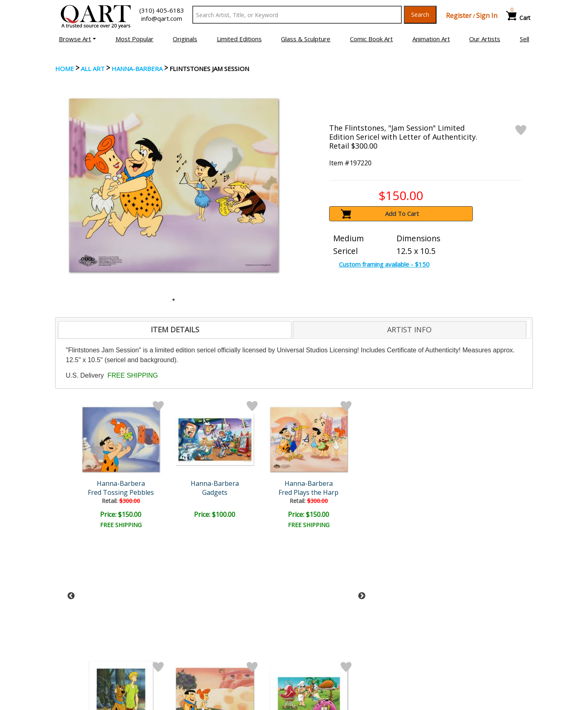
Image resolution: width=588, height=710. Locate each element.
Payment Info (319, 634)
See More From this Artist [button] (294, 550)
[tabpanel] (174, 185)
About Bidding (77, 668)
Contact (190, 645)
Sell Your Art (75, 657)
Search (420, 14)
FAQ (185, 657)
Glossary (434, 634)
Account (190, 634)
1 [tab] (174, 300)
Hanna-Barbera (137, 69)
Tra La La (263, 492)
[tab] (175, 330)
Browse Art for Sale (85, 645)
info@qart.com (162, 18)
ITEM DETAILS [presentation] (175, 329)
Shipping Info (318, 645)
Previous (71, 466)
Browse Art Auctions (86, 634)
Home (65, 69)
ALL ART (93, 69)
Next (362, 466)
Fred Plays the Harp (192, 492)
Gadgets (122, 492)
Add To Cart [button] (402, 214)
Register (459, 16)
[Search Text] (297, 15)
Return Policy (319, 657)
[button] (77, 39)
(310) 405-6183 (162, 10)
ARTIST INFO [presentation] (409, 329)
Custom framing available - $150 (384, 264)
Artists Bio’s (439, 645)
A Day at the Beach (333, 492)
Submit (192, 591)
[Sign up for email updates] (117, 591)
